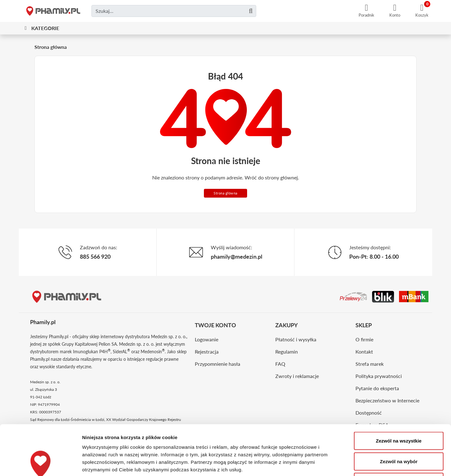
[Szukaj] (251, 11)
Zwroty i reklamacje (297, 376)
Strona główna (225, 193)
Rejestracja (207, 352)
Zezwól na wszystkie (399, 394)
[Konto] (395, 11)
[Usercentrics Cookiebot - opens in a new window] (41, 464)
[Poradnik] (366, 11)
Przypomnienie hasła (218, 364)
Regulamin (287, 352)
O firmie (364, 339)
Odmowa (399, 435)
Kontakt (364, 352)
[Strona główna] (53, 11)
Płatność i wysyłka (296, 339)
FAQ (280, 364)
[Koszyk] (422, 11)
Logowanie (207, 339)
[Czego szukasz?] (174, 11)
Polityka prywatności (379, 376)
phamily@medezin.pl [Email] (236, 256)
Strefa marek (370, 364)
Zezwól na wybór (399, 414)
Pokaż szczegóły (334, 464)
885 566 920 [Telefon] (95, 256)
